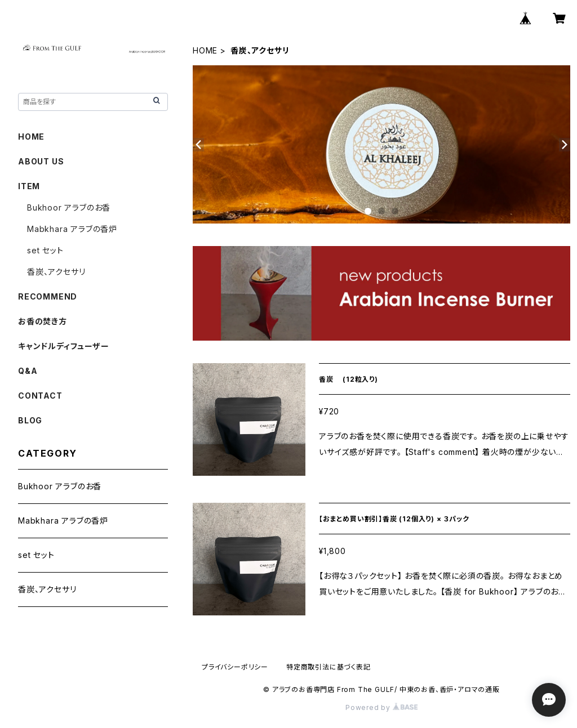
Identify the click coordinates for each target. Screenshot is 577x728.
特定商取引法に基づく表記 (329, 667)
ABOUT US (41, 161)
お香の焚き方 (43, 321)
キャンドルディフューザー (64, 346)
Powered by (381, 707)
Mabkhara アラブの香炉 (72, 229)
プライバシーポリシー (235, 667)
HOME (205, 50)
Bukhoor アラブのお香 (69, 207)
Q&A (28, 371)
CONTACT (40, 396)
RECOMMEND (48, 296)
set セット (45, 250)
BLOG (30, 420)
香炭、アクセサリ (56, 272)
